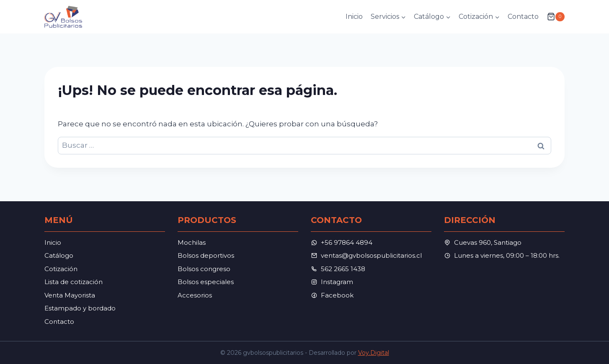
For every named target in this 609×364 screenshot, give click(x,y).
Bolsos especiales (206, 282)
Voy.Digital (374, 353)
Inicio (354, 17)
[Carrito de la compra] (556, 17)
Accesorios (195, 295)
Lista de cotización (74, 282)
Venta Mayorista (70, 295)
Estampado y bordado (80, 308)
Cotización (61, 269)
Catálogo (59, 255)
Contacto (523, 17)
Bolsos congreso (204, 269)
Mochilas (192, 242)
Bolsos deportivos (206, 255)
